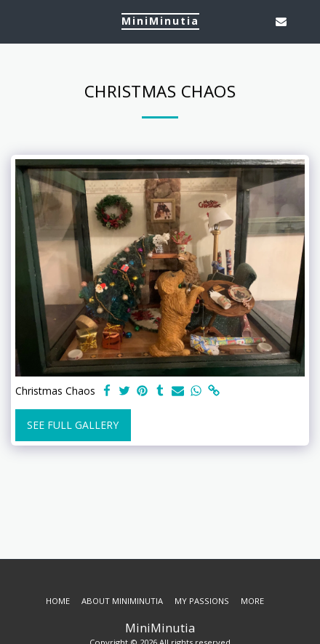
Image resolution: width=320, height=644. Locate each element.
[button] (16, 21)
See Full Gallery (73, 425)
